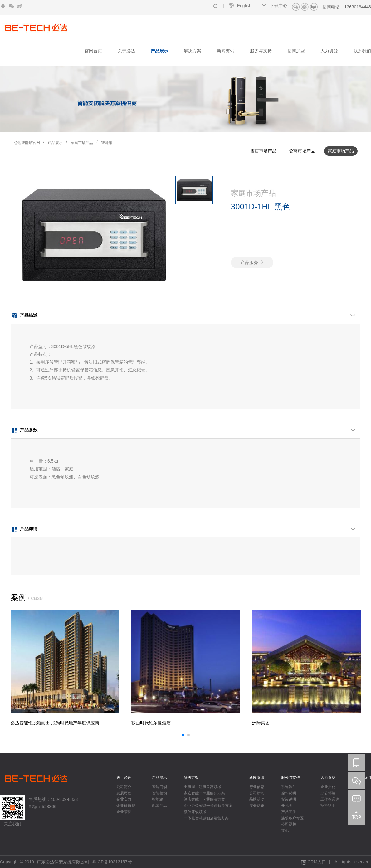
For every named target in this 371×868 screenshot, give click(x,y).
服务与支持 (261, 51)
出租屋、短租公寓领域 (203, 787)
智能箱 (107, 143)
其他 (285, 831)
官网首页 (93, 51)
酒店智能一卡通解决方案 (204, 799)
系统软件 (289, 787)
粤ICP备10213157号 (112, 862)
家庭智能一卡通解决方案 (204, 793)
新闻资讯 (226, 51)
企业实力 (124, 799)
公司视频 (289, 824)
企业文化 (328, 787)
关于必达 (126, 51)
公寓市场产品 (302, 151)
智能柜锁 (159, 793)
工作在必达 (330, 799)
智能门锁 (159, 787)
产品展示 (159, 51)
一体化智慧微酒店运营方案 (206, 818)
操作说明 (289, 793)
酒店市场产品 (263, 151)
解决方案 (193, 51)
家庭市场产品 (82, 143)
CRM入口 (317, 862)
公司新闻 (257, 793)
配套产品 (159, 806)
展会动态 (257, 806)
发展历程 (124, 793)
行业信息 (257, 787)
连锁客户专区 (292, 818)
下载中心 (274, 6)
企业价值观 (126, 806)
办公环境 (328, 793)
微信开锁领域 (195, 812)
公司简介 (124, 787)
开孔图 (287, 806)
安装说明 (289, 799)
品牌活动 (257, 799)
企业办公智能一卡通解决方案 (208, 806)
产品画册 (289, 812)
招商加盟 (296, 51)
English (240, 6)
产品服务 (249, 262)
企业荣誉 (124, 812)
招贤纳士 (328, 806)
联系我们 (362, 51)
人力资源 (329, 51)
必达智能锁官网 (27, 143)
